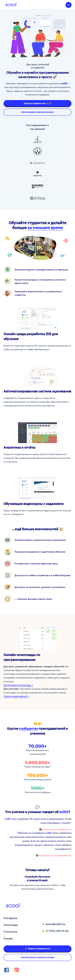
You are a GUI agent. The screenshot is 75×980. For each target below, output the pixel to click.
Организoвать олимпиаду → (18, 685)
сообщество (29, 728)
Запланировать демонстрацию (38, 112)
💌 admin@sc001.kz (53, 924)
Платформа (10, 918)
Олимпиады (11, 925)
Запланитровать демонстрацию (38, 957)
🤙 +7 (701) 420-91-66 (55, 931)
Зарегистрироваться (37, 103)
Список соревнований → (16, 696)
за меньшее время (45, 228)
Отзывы (8, 938)
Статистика (10, 932)
